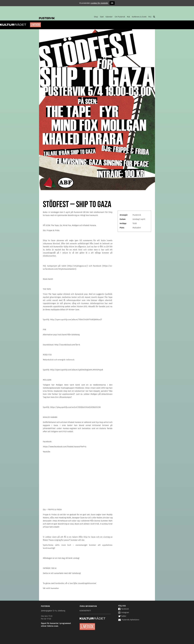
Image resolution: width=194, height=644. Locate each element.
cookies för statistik (99, 3)
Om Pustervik (120, 17)
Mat (128, 17)
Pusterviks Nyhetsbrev (129, 620)
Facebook (123, 609)
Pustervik (60, 16)
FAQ (150, 17)
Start (102, 17)
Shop (96, 17)
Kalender (109, 17)
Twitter (122, 616)
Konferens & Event (139, 17)
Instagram (124, 613)
